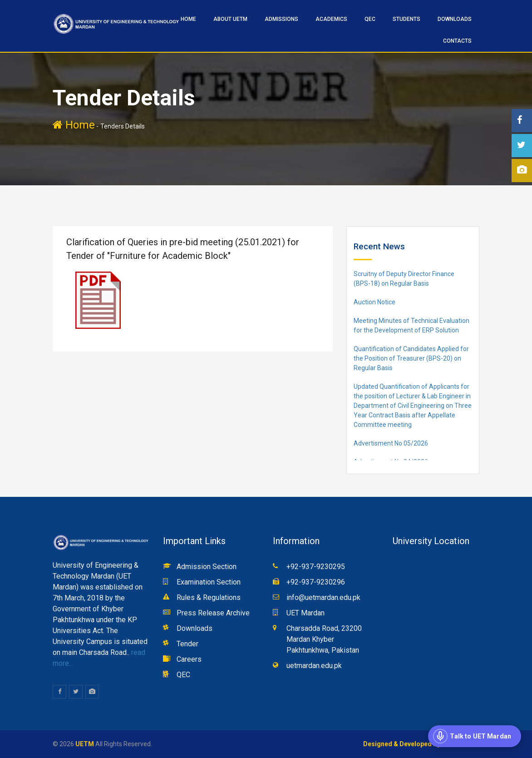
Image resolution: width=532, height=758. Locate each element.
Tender (187, 644)
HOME (188, 19)
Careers (189, 659)
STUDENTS (406, 19)
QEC (370, 19)
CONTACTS (457, 41)
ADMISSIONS (281, 19)
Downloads (455, 19)
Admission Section (207, 567)
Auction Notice (374, 302)
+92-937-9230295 (316, 567)
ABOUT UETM (230, 19)
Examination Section (209, 582)
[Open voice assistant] (475, 736)
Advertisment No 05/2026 (391, 443)
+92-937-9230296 (316, 582)
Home (74, 125)
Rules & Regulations (209, 597)
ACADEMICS (331, 19)
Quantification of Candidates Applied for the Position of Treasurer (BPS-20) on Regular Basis (411, 358)
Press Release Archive (213, 613)
